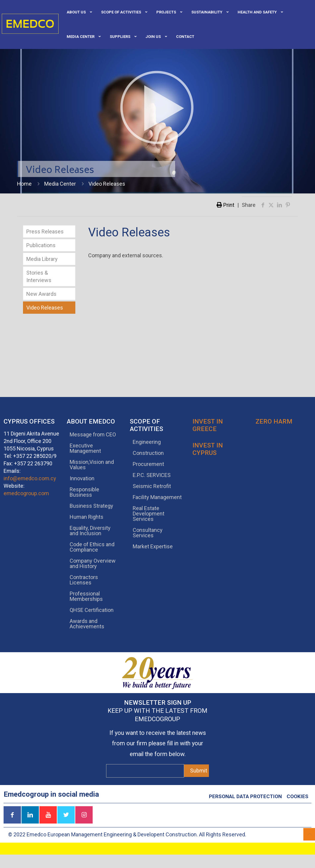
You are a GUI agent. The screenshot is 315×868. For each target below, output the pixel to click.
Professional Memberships (86, 596)
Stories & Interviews (39, 276)
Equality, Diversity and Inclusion (90, 531)
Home (24, 184)
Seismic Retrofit (152, 486)
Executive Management (85, 448)
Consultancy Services (148, 533)
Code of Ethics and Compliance (92, 547)
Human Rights (87, 517)
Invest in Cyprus (208, 449)
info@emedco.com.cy (30, 478)
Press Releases (45, 231)
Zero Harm (274, 421)
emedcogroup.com (26, 493)
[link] (208, 24)
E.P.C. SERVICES (152, 475)
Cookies (298, 796)
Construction (148, 453)
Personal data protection (245, 796)
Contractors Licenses (84, 580)
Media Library (42, 259)
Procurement (148, 464)
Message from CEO (93, 434)
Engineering (147, 442)
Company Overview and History (93, 563)
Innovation (82, 478)
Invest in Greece (208, 425)
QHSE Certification (92, 610)
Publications (41, 245)
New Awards (41, 294)
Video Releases (45, 308)
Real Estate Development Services (149, 514)
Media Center (60, 184)
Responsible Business (84, 492)
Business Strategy (91, 506)
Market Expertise (153, 546)
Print (225, 205)
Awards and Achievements (87, 624)
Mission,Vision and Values (92, 465)
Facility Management (157, 497)
